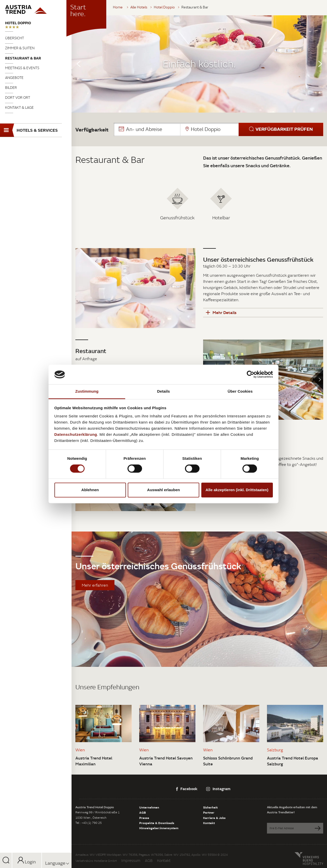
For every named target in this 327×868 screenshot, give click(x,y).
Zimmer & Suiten (20, 48)
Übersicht (15, 38)
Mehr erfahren (95, 585)
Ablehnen (90, 490)
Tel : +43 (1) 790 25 (89, 823)
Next (320, 64)
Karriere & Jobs (214, 818)
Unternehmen (149, 807)
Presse (144, 818)
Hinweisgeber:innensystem (159, 828)
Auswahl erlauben (163, 490)
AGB (143, 812)
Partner (209, 812)
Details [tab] (163, 391)
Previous (78, 64)
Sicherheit (210, 807)
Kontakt (209, 823)
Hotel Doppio (18, 23)
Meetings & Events (22, 68)
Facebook (187, 789)
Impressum (131, 860)
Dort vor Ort (18, 98)
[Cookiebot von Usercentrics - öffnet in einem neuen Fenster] (250, 375)
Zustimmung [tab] (87, 391)
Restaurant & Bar (23, 58)
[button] (218, 129)
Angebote (14, 78)
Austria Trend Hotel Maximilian (94, 761)
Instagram (218, 789)
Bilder (11, 88)
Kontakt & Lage (19, 107)
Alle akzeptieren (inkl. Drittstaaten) (237, 490)
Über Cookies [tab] (240, 391)
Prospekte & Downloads (157, 823)
